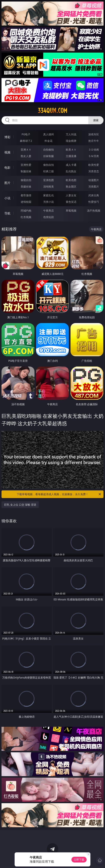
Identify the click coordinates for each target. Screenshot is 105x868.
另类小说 (49, 202)
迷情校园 (26, 202)
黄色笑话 (71, 202)
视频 (7, 152)
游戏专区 (94, 134)
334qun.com (52, 111)
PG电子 (26, 134)
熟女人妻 (26, 156)
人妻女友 (71, 195)
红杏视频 (26, 217)
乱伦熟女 (71, 171)
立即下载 (79, 860)
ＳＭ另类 (94, 156)
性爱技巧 (94, 202)
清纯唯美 (49, 187)
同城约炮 (26, 211)
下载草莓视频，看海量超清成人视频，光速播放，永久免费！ (59, 494)
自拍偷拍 (49, 150)
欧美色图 (71, 180)
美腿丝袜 (26, 187)
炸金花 (49, 141)
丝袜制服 (49, 156)
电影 (7, 168)
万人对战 (71, 134)
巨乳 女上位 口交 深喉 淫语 (20, 505)
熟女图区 (71, 187)
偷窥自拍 (26, 180)
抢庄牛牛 (94, 141)
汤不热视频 (94, 211)
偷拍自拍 (49, 165)
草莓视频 (71, 211)
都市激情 (26, 195)
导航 (7, 213)
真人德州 (49, 134)
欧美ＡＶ (71, 150)
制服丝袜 (26, 171)
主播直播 (71, 156)
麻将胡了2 (26, 141)
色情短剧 (49, 217)
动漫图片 (94, 180)
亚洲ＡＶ (26, 150)
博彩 (7, 137)
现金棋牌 (71, 141)
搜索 (96, 120)
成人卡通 (71, 165)
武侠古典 (94, 195)
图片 (7, 183)
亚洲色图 (49, 180)
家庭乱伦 (49, 195)
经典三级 (49, 171)
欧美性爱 (94, 165)
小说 (7, 198)
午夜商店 (49, 211)
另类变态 (94, 171)
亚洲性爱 (26, 165)
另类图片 (94, 187)
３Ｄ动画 (94, 150)
